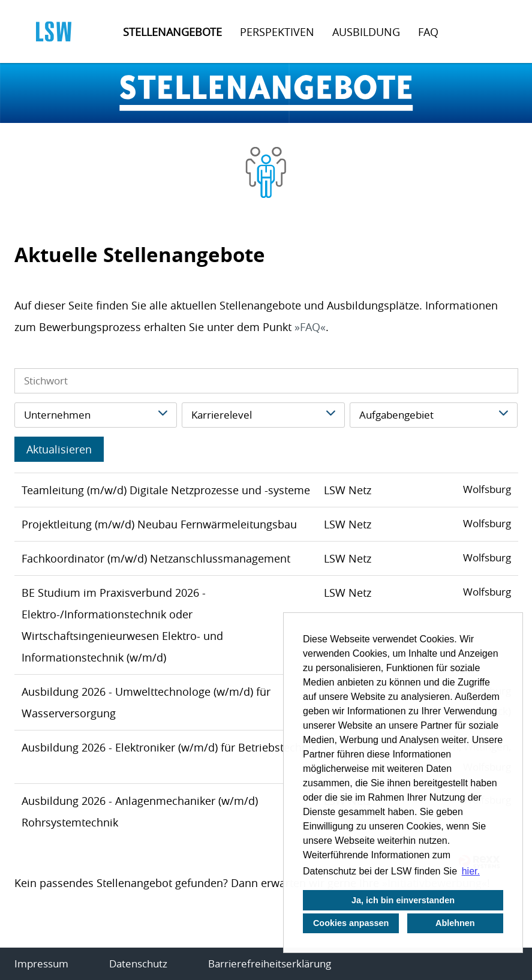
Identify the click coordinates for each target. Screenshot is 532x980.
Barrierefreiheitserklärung (270, 964)
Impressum (41, 964)
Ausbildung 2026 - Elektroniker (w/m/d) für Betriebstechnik (169, 747)
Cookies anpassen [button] (351, 923)
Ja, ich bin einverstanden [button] (403, 900)
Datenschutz (138, 964)
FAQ (428, 32)
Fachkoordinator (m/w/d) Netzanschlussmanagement (156, 558)
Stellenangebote (172, 32)
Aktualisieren (59, 449)
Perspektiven (277, 32)
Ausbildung (366, 32)
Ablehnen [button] (455, 923)
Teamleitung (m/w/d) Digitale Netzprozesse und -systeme (166, 490)
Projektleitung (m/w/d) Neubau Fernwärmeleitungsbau (159, 524)
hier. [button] (471, 871)
